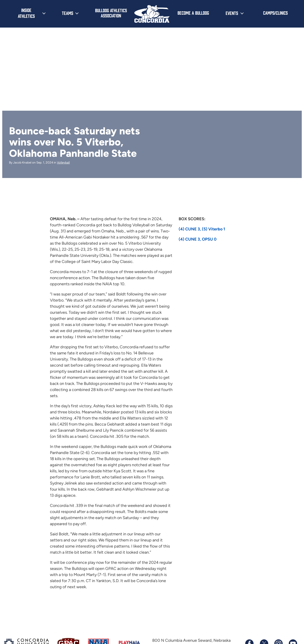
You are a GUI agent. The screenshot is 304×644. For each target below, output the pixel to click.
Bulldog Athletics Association (111, 13)
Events (232, 13)
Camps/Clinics (275, 13)
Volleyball (63, 162)
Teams (68, 13)
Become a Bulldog (193, 13)
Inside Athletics (26, 13)
